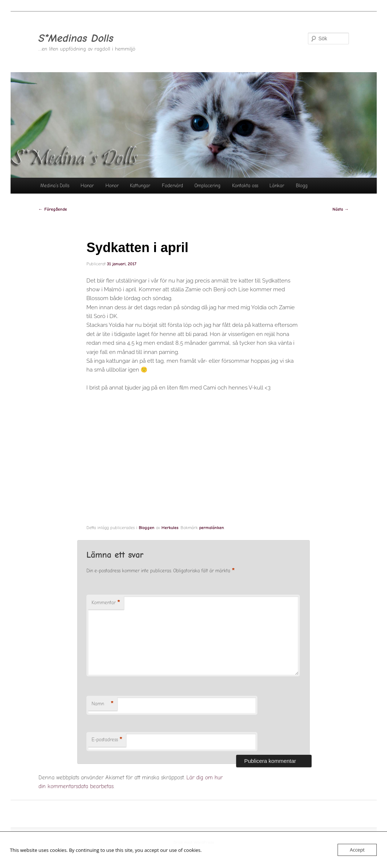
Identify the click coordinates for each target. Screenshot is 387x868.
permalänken (212, 528)
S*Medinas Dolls (76, 38)
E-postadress (107, 740)
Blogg (302, 186)
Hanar (87, 186)
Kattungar (140, 186)
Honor (112, 186)
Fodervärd (172, 186)
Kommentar (106, 603)
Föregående (53, 209)
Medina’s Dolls (55, 186)
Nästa (341, 209)
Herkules (170, 528)
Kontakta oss (245, 186)
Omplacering (207, 186)
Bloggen (147, 528)
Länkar (277, 186)
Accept (357, 850)
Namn (103, 704)
